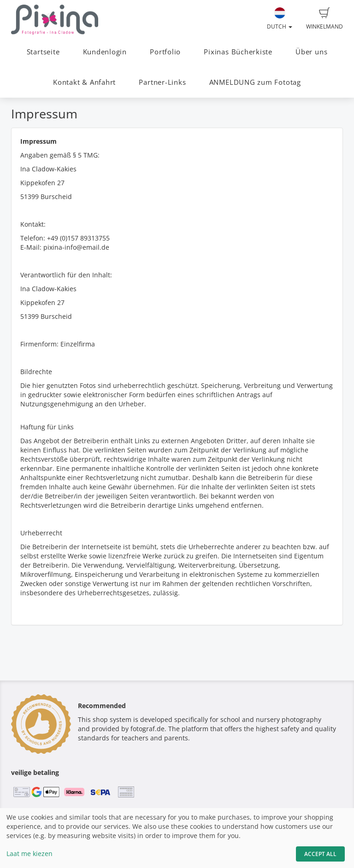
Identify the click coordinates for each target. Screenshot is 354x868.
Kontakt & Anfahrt (84, 82)
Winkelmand (324, 19)
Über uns (311, 52)
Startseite (43, 52)
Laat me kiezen (29, 853)
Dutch (280, 19)
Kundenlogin (105, 52)
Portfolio (165, 52)
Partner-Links (162, 82)
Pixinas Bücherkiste (238, 52)
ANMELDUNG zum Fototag (255, 82)
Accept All (320, 854)
